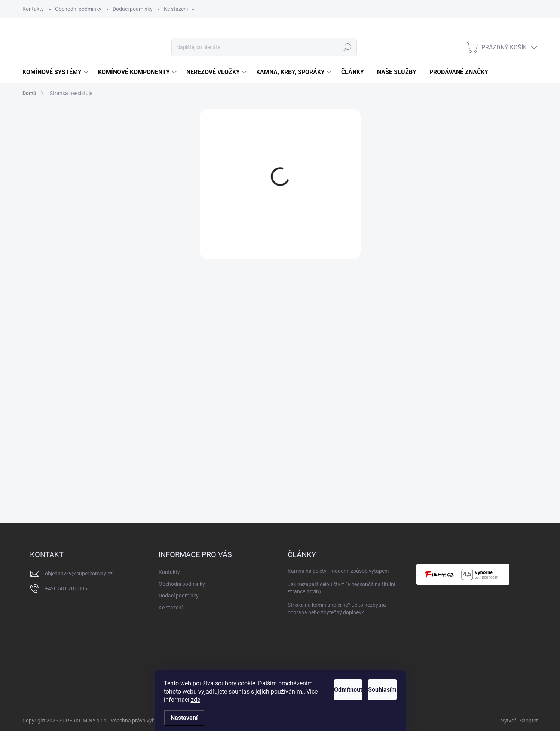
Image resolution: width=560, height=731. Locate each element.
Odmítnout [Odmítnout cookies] (320, 690)
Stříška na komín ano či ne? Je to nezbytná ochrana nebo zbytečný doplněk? (337, 609)
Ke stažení (176, 9)
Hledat (347, 47)
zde (264, 700)
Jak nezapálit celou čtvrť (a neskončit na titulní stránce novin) (341, 588)
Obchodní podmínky (78, 9)
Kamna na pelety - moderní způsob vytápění (338, 571)
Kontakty (33, 9)
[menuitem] (56, 72)
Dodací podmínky (133, 9)
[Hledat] (264, 47)
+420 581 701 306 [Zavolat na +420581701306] (66, 588)
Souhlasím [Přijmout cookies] (373, 690)
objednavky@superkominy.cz (79, 574)
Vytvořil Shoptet (519, 721)
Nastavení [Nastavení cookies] (184, 718)
